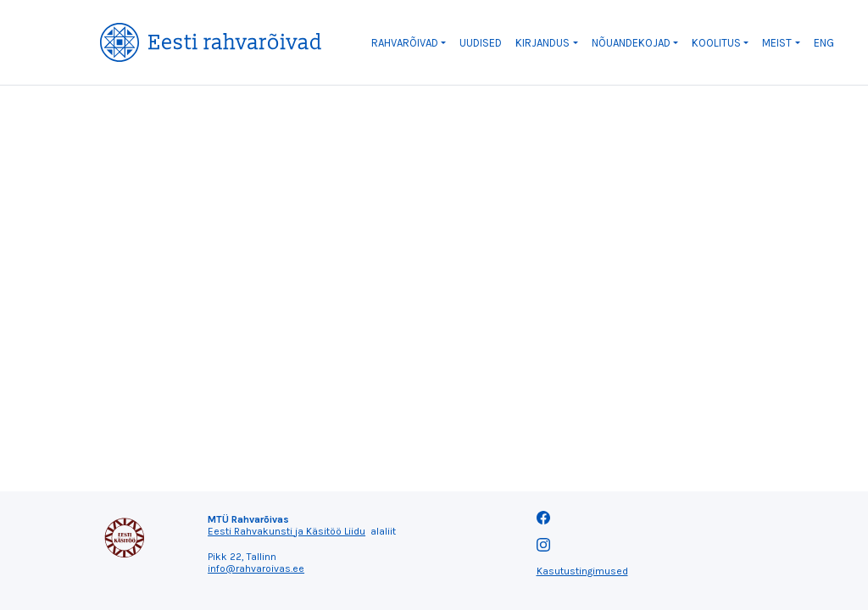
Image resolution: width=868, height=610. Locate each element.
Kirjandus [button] (542, 43)
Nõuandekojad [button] (631, 43)
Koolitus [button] (716, 43)
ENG (824, 43)
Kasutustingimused (582, 571)
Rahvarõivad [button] (405, 43)
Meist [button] (777, 43)
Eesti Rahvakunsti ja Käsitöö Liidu (287, 531)
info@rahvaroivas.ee (256, 568)
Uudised (481, 43)
